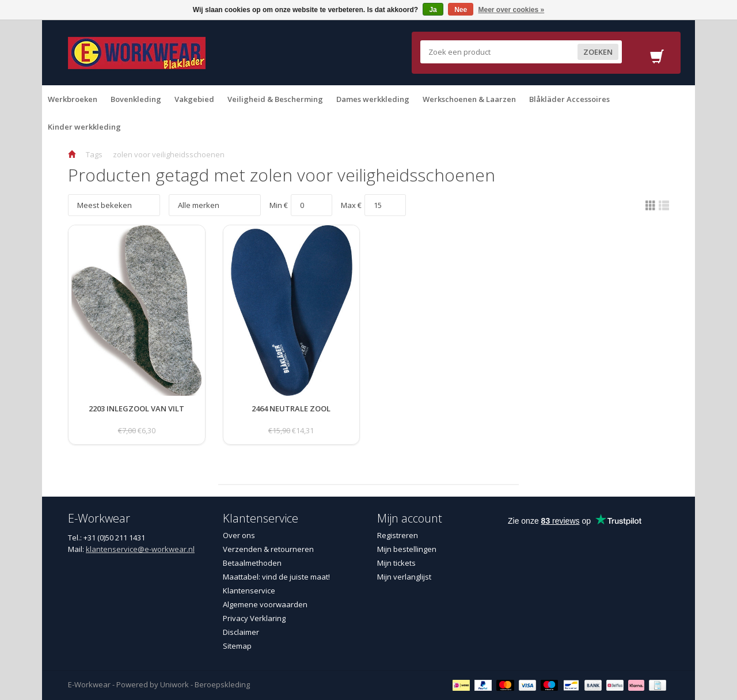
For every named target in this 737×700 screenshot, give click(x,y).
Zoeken (597, 52)
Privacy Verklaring (254, 618)
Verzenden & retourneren (268, 549)
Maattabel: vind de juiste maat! (276, 577)
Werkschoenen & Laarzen (469, 99)
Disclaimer (241, 632)
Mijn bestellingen (407, 549)
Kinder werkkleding (84, 127)
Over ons (239, 535)
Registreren (398, 535)
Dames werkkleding (373, 99)
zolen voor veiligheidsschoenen (169, 154)
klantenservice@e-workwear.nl (140, 549)
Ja (433, 10)
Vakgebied (194, 99)
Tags (94, 154)
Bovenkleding (136, 99)
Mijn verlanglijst (404, 577)
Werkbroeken (73, 99)
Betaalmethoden (252, 563)
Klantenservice (249, 591)
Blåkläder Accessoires (569, 99)
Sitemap (237, 646)
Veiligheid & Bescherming (275, 99)
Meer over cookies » (512, 10)
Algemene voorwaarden (265, 604)
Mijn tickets (396, 563)
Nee (461, 10)
